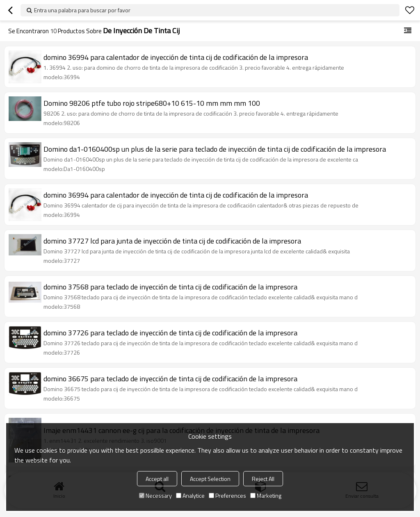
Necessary (155, 495)
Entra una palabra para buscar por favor (82, 10)
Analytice (190, 495)
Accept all (157, 479)
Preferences (227, 495)
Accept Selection (210, 479)
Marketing (266, 495)
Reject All (263, 479)
